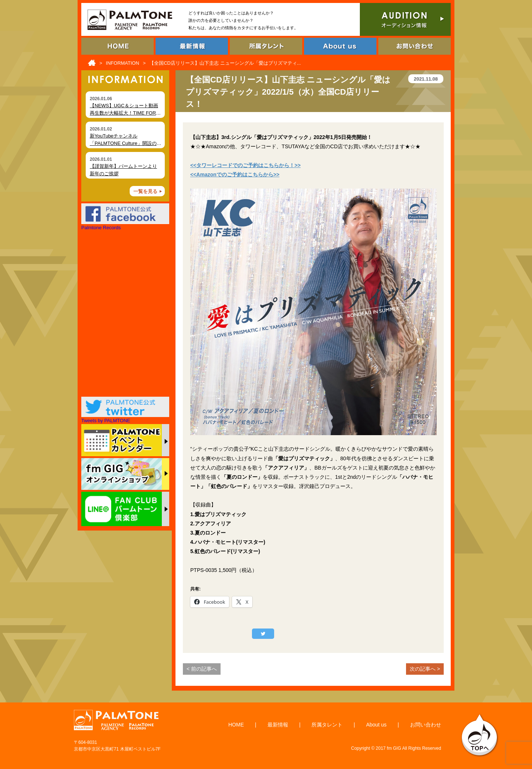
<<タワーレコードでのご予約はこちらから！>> (245, 165)
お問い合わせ (426, 725)
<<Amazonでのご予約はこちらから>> (235, 175)
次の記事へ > (425, 669)
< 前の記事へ (202, 669)
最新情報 (278, 725)
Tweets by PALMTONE (106, 421)
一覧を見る (145, 191)
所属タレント (327, 725)
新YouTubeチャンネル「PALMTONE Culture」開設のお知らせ (126, 143)
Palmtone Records (101, 228)
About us (376, 725)
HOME (236, 725)
